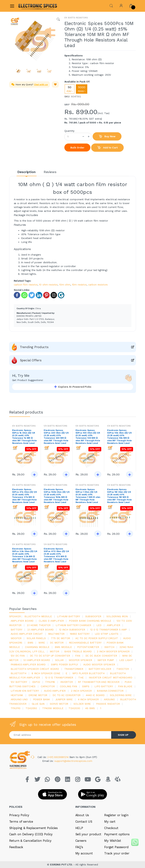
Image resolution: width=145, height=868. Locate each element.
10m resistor (79, 285)
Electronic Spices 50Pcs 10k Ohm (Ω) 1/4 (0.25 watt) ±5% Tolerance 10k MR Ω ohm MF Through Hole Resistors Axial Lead (119, 437)
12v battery (19, 682)
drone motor (38, 695)
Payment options (117, 834)
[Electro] (27, 6)
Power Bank (42, 699)
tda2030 (74, 708)
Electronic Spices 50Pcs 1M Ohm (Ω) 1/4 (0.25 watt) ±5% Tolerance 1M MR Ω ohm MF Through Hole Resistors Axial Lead (119, 496)
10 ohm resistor (48, 285)
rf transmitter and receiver (99, 682)
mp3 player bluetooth (88, 673)
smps (86, 686)
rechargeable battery (85, 643)
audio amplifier (55, 691)
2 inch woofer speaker (113, 651)
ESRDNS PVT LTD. (62, 865)
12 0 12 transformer (59, 677)
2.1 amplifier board (41, 630)
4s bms (90, 708)
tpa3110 (16, 708)
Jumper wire (64, 699)
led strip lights (107, 634)
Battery (16, 630)
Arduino (109, 699)
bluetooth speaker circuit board (35, 669)
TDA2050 (31, 708)
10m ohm (65, 285)
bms (30, 643)
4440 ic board (95, 695)
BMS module (63, 647)
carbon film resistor (26, 285)
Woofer (16, 638)
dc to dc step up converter (50, 656)
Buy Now (107, 136)
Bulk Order (77, 148)
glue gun (38, 704)
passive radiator (108, 704)
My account (84, 853)
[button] (111, 5)
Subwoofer (93, 616)
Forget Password (116, 847)
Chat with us (41, 85)
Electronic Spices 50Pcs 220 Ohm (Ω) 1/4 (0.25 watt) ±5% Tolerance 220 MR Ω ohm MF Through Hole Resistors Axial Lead (56, 437)
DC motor (57, 643)
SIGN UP (123, 735)
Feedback (16, 847)
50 (70, 89)
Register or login (116, 815)
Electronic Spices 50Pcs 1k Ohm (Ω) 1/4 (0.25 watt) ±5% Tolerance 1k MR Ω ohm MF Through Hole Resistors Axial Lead (24, 437)
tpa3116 (50, 682)
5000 (82, 89)
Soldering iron (117, 616)
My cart (110, 822)
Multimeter (56, 634)
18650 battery (80, 634)
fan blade (125, 686)
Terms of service (21, 822)
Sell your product (88, 834)
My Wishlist (113, 841)
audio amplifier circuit (27, 634)
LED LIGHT (126, 660)
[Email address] (60, 735)
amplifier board (22, 621)
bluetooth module (38, 616)
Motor (54, 651)
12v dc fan (18, 656)
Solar (59, 660)
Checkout (111, 828)
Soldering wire (121, 695)
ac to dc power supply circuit (97, 638)
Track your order (117, 853)
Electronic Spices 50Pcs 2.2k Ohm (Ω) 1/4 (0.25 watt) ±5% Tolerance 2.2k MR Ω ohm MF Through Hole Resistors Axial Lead (25, 555)
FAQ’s (79, 847)
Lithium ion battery (25, 691)
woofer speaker (80, 660)
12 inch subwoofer (72, 630)
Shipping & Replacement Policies (34, 828)
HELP (79, 828)
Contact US (84, 822)
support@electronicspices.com (73, 761)
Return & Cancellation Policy (30, 841)
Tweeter (123, 669)
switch (109, 647)
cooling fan (68, 686)
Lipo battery (104, 686)
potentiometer (88, 647)
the (81, 677)
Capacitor (48, 686)
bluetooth (19, 673)
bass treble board (78, 651)
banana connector (110, 691)
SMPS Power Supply (65, 664)
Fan (78, 656)
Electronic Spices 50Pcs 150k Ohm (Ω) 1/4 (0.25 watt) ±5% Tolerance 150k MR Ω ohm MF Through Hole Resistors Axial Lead (57, 496)
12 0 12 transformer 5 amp (108, 630)
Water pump (106, 660)
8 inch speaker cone (46, 673)
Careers (81, 841)
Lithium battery (68, 616)
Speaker (15, 616)
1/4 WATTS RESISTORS (76, 18)
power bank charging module (90, 621)
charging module (37, 647)
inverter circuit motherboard (111, 677)
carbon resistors (98, 285)
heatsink (17, 695)
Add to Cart (107, 148)
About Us (82, 815)
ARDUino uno (19, 699)
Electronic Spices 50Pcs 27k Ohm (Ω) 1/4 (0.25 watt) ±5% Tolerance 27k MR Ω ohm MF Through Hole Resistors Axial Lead (25, 496)
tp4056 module (53, 708)
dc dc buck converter (101, 656)
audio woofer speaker (99, 664)
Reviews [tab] (50, 172)
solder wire (82, 704)
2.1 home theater (39, 625)
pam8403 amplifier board (28, 664)
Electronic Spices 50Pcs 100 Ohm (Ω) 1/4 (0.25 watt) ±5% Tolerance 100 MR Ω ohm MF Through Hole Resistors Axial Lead (88, 437)
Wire (42, 643)
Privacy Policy (19, 815)
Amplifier (113, 625)
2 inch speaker (81, 691)
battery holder (100, 669)
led (99, 625)
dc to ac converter (67, 695)
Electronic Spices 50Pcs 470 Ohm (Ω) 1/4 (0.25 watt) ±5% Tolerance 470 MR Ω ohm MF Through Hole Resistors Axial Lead (56, 555)
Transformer (74, 669)
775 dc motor (60, 638)
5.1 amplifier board (37, 660)
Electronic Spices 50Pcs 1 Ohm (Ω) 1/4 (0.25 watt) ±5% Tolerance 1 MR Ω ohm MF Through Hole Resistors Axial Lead (88, 496)
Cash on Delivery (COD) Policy (31, 834)
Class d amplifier (51, 621)
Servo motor (59, 704)
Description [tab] (26, 172)
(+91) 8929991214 (58, 757)
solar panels (36, 638)
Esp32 (36, 682)
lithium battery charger (73, 625)
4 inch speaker (88, 699)
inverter (67, 682)
